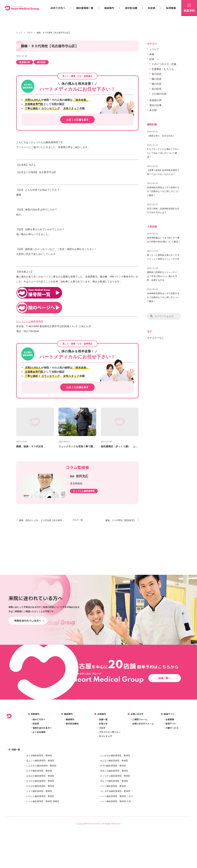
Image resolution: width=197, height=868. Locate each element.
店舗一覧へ (168, 728)
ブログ (29, 33)
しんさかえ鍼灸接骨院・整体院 (41, 816)
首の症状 (157, 89)
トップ (19, 33)
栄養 (152, 54)
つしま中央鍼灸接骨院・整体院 (115, 841)
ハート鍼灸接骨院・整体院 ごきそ (117, 846)
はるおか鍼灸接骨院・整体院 (40, 826)
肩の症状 (157, 74)
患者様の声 (25, 62)
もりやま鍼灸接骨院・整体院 (40, 831)
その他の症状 (159, 94)
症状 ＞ (154, 59)
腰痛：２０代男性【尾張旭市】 (121, 520)
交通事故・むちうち (163, 69)
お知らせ (103, 774)
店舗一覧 (103, 769)
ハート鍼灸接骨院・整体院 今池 (115, 851)
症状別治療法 (72, 774)
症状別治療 (131, 8)
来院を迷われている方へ (29, 671)
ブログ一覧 (77, 520)
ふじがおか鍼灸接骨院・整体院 (115, 805)
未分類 (153, 110)
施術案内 (109, 8)
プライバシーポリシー (110, 782)
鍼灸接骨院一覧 (85, 8)
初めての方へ (58, 8)
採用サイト (171, 774)
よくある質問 (39, 782)
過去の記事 (155, 105)
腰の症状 (41, 62)
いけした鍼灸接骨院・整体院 (40, 846)
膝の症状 (157, 84)
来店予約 (189, 7)
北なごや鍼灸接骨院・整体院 (114, 831)
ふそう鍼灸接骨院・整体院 (39, 841)
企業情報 (170, 769)
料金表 (152, 8)
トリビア (154, 49)
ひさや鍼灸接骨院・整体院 (39, 821)
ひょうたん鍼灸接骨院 (84, 491)
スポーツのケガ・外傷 (164, 64)
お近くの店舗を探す (77, 120)
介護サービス (172, 778)
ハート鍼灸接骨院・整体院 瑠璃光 (43, 851)
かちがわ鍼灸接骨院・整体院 (40, 836)
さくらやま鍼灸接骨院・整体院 (115, 826)
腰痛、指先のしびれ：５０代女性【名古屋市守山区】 (42, 520)
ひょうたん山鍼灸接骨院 (30, 321)
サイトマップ (105, 786)
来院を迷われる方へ (42, 778)
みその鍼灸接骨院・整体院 (113, 816)
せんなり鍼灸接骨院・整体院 (114, 810)
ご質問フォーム (140, 769)
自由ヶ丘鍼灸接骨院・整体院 (114, 821)
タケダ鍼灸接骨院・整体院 (39, 805)
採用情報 (171, 8)
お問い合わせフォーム (143, 774)
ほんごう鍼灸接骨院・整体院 (40, 810)
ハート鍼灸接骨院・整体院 (113, 836)
